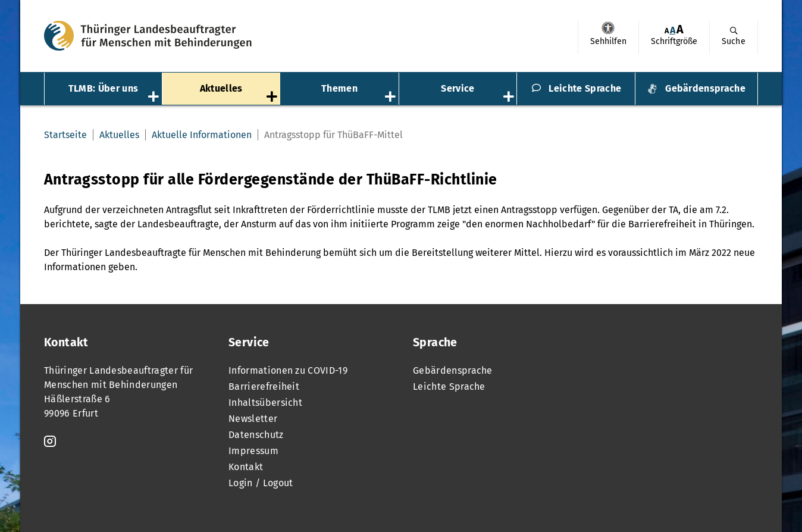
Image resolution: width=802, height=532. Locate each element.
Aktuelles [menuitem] (221, 88)
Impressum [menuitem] (253, 451)
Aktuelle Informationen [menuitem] (202, 135)
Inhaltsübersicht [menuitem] (265, 403)
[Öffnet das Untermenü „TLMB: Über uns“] (155, 98)
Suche (734, 41)
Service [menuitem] (458, 88)
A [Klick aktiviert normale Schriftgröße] (673, 30)
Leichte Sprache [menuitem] (585, 88)
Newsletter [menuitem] (253, 419)
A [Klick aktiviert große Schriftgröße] (680, 29)
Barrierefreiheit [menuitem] (264, 387)
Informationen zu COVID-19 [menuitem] (288, 370)
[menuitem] (608, 37)
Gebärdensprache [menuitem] (705, 88)
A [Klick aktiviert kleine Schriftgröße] (667, 31)
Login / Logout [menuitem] (261, 483)
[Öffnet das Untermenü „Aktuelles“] (273, 98)
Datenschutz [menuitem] (256, 435)
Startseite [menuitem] (65, 135)
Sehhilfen (608, 28)
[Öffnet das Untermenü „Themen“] (391, 98)
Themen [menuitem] (339, 88)
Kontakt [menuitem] (246, 467)
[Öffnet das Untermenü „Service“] (510, 98)
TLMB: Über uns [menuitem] (103, 88)
